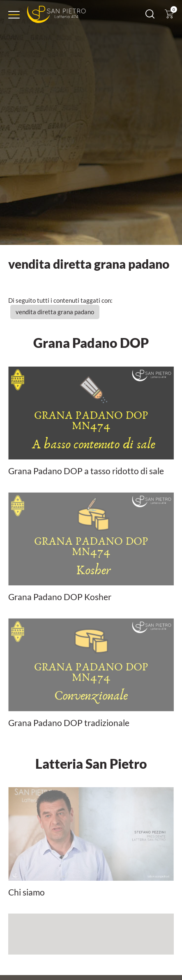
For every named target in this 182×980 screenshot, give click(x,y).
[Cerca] (150, 16)
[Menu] (14, 15)
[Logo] (56, 15)
